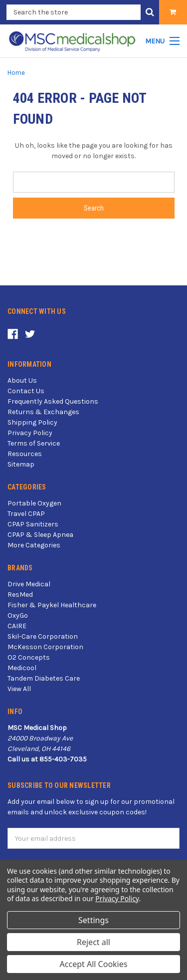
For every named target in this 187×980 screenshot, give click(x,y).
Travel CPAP (26, 514)
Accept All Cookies (94, 964)
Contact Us (26, 391)
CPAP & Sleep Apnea (40, 535)
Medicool (22, 668)
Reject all (93, 942)
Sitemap (21, 464)
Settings (93, 920)
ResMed (20, 595)
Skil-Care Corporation (43, 636)
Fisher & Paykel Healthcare (52, 605)
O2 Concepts (29, 657)
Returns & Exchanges (43, 412)
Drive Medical (29, 584)
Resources (25, 454)
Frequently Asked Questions (53, 401)
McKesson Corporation (45, 647)
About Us (22, 380)
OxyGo (18, 615)
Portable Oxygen (34, 503)
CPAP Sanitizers (33, 524)
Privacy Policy (30, 433)
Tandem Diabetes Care (44, 678)
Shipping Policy (32, 422)
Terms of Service (34, 443)
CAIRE (17, 626)
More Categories (34, 545)
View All (19, 689)
